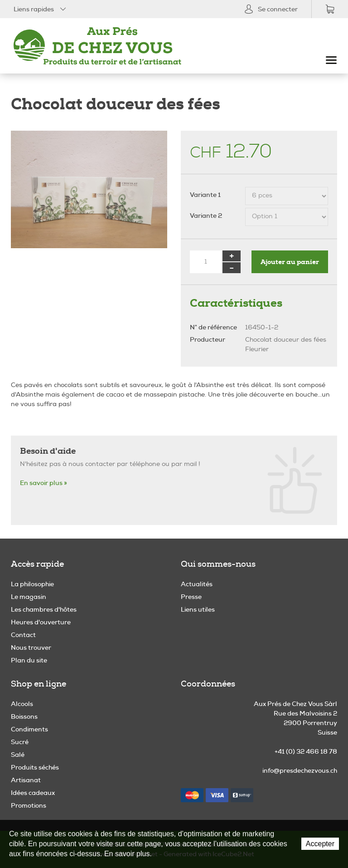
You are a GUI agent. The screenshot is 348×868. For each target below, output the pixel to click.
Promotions (29, 805)
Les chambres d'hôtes (44, 609)
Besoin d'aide (48, 451)
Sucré (20, 742)
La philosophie (32, 584)
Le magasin (29, 597)
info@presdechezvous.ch (300, 770)
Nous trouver (31, 647)
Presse (191, 597)
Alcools (22, 704)
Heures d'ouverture (41, 622)
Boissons (24, 716)
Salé (18, 755)
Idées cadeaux (33, 793)
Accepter (320, 844)
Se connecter (271, 9)
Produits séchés (35, 767)
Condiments (29, 729)
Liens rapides (41, 9)
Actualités (197, 584)
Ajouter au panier (290, 262)
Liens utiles (198, 609)
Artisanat (26, 780)
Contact (23, 635)
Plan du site (29, 660)
